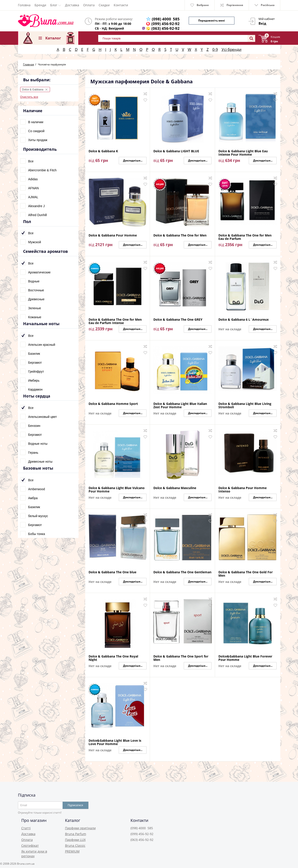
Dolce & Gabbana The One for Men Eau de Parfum (245, 237)
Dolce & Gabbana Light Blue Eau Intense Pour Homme (243, 153)
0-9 (215, 49)
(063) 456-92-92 (165, 28)
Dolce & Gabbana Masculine (175, 488)
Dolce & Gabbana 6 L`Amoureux (244, 320)
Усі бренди (232, 49)
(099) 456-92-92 (165, 24)
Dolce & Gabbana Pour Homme (113, 235)
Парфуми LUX (75, 840)
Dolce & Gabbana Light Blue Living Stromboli (245, 405)
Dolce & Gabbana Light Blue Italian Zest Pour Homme (180, 405)
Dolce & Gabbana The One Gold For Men (246, 574)
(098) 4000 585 (166, 19)
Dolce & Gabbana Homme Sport (113, 404)
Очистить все (29, 97)
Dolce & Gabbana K (103, 151)
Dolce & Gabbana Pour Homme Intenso (243, 490)
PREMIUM (72, 851)
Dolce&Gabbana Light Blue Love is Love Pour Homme (115, 742)
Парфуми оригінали (80, 828)
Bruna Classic (75, 845)
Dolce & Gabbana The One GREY (178, 320)
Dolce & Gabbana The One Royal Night (113, 658)
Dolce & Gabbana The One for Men (180, 235)
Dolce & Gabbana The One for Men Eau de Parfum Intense (115, 321)
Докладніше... (133, 160)
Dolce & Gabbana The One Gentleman (182, 572)
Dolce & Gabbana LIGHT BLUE (176, 151)
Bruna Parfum (76, 834)
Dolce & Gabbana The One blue (112, 572)
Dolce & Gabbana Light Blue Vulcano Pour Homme (117, 490)
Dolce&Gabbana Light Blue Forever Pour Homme (245, 658)
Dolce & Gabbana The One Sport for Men (181, 658)
